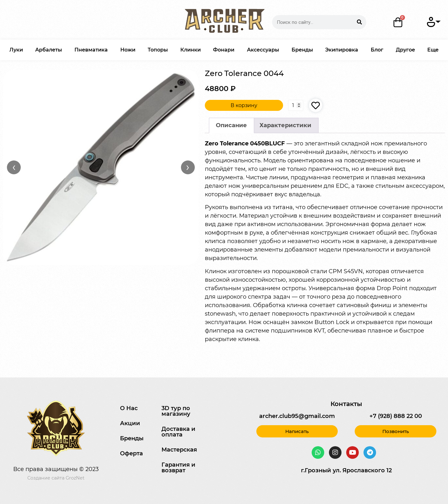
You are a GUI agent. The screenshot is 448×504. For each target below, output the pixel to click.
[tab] (232, 125)
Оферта (131, 453)
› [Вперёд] (188, 167)
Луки (16, 50)
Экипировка (342, 50)
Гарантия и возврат (178, 468)
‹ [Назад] (14, 167)
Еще (433, 50)
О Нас (129, 408)
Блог (377, 50)
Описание (231, 125)
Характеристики (285, 125)
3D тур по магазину (176, 411)
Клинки (191, 50)
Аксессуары (263, 50)
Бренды (302, 50)
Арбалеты (49, 50)
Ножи (128, 50)
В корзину (244, 106)
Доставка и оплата (178, 432)
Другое (405, 50)
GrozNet (75, 478)
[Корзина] (398, 22)
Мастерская (179, 450)
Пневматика (91, 50)
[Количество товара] (296, 105)
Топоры (158, 50)
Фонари (224, 50)
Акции (130, 423)
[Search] (359, 22)
